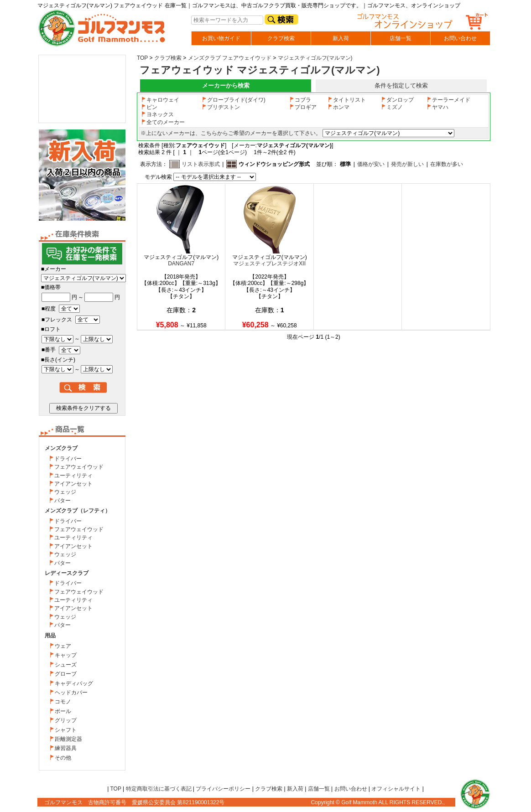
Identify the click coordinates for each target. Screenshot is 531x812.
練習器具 (66, 748)
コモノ (63, 702)
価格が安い (371, 164)
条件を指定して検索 (401, 85)
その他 (63, 758)
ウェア (63, 646)
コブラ (300, 100)
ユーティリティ (73, 476)
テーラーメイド (448, 100)
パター (62, 501)
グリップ (66, 720)
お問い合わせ (460, 38)
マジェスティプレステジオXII (269, 264)
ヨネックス (157, 114)
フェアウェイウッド (79, 467)
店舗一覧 (401, 38)
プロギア (303, 107)
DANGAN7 (181, 264)
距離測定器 (68, 739)
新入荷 (341, 38)
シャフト (66, 730)
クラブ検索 (281, 38)
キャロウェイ (160, 100)
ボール (63, 711)
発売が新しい (407, 164)
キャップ (66, 655)
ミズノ (392, 107)
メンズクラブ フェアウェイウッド (230, 58)
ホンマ (338, 107)
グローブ (66, 674)
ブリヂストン (221, 107)
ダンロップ (397, 100)
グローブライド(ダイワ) (234, 100)
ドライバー (68, 459)
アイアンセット (73, 484)
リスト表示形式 (201, 164)
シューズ (66, 665)
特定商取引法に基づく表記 (159, 789)
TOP (142, 58)
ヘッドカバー (71, 693)
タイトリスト (347, 100)
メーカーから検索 (226, 85)
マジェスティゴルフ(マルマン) (315, 58)
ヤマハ (437, 107)
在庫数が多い (447, 164)
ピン (149, 107)
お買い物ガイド (221, 38)
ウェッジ (65, 492)
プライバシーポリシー (223, 789)
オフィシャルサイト (396, 789)
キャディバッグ (74, 683)
